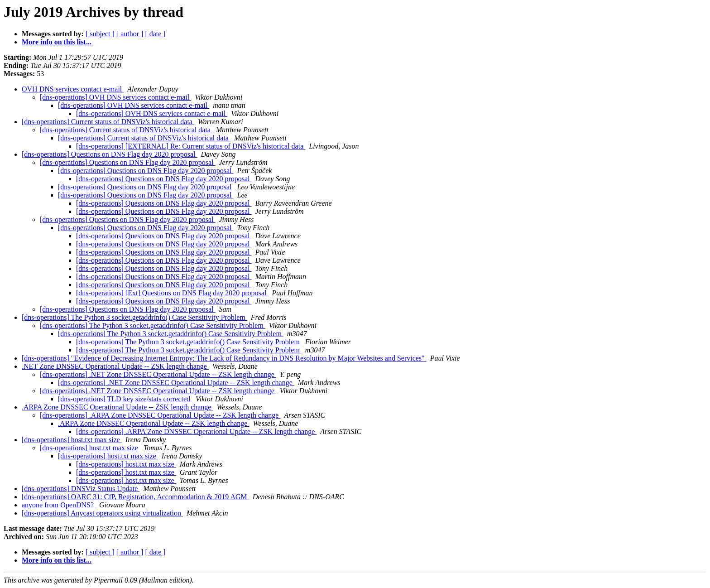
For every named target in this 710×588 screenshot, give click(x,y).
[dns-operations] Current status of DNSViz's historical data (108, 122)
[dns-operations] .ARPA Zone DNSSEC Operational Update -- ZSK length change (160, 415)
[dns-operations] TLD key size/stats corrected (125, 399)
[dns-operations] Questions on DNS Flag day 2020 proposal (110, 154)
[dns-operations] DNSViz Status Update (81, 489)
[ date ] (155, 34)
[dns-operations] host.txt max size (72, 440)
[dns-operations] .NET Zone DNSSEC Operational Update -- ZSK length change (158, 374)
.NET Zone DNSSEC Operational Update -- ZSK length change (115, 366)
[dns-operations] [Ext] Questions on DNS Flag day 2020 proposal (172, 293)
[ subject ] (100, 34)
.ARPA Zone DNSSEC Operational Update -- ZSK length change (117, 407)
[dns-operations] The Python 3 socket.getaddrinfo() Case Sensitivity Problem (134, 317)
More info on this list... (57, 42)
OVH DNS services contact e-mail (73, 89)
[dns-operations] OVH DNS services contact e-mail (115, 97)
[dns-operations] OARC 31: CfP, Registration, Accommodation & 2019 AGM (135, 497)
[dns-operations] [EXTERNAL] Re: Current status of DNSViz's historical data (191, 146)
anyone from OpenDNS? (59, 505)
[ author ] (130, 34)
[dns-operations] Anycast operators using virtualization (102, 513)
